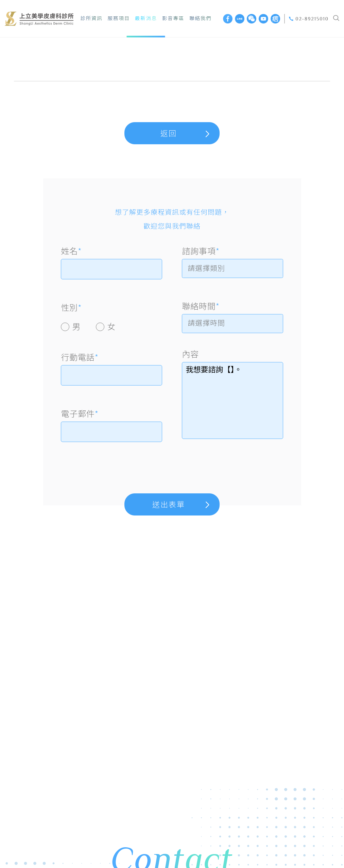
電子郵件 (80, 413)
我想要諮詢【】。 (232, 403)
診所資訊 (91, 18)
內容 (190, 357)
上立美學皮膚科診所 (39, 19)
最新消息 (146, 18)
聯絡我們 (200, 18)
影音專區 (173, 18)
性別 (71, 307)
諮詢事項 (201, 251)
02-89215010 (312, 19)
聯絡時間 (201, 307)
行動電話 (80, 357)
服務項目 (119, 18)
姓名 (71, 251)
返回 (169, 134)
